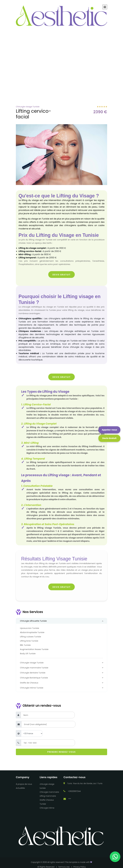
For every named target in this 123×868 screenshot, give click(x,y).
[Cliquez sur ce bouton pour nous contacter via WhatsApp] (109, 430)
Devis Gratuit (61, 275)
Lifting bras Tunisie (29, 641)
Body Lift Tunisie (28, 653)
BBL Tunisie (25, 645)
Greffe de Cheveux (29, 683)
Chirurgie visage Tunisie (32, 663)
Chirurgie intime (47, 808)
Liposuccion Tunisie (29, 628)
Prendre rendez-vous (61, 752)
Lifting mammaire (48, 796)
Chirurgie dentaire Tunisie (33, 673)
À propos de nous (24, 784)
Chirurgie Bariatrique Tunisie (34, 678)
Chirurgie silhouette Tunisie (33, 621)
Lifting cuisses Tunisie (30, 637)
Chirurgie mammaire (49, 792)
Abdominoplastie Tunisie (32, 632)
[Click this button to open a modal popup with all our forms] (109, 438)
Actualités (20, 788)
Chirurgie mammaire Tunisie (34, 668)
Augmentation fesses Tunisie (34, 649)
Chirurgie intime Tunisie (32, 688)
